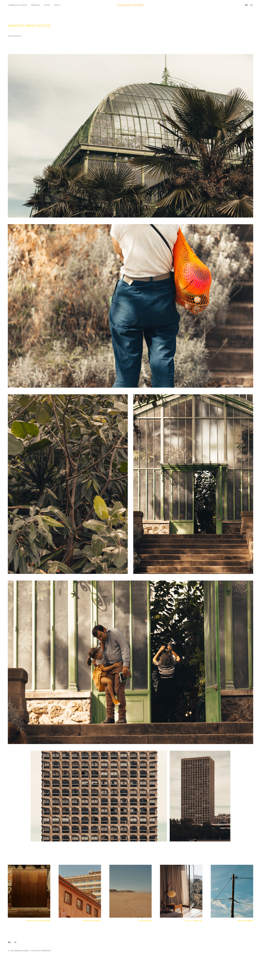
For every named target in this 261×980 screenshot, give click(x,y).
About (57, 5)
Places (47, 5)
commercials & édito (17, 5)
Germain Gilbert (131, 5)
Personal (35, 5)
